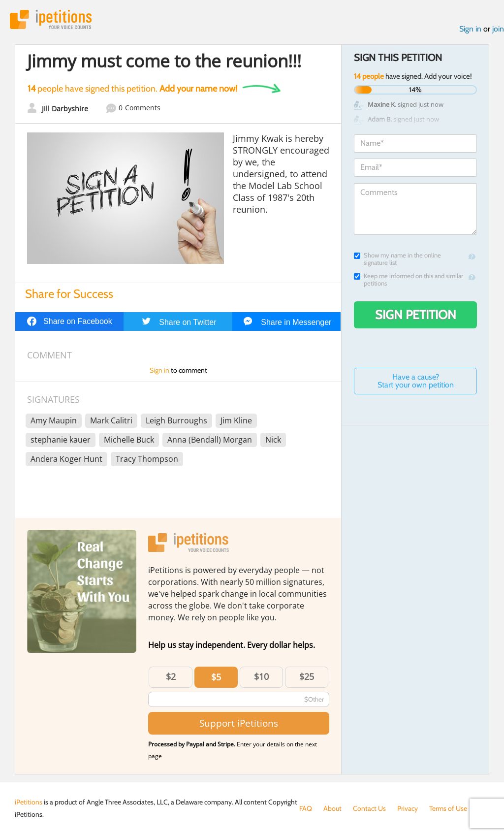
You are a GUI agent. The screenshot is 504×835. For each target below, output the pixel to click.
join (498, 29)
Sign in (470, 29)
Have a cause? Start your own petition (416, 381)
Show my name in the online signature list (397, 259)
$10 (261, 676)
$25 (307, 676)
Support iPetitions (239, 723)
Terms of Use (448, 808)
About (332, 808)
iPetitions (51, 19)
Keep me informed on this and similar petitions (409, 280)
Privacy (408, 808)
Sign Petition (416, 315)
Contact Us (369, 808)
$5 (216, 677)
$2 (171, 676)
